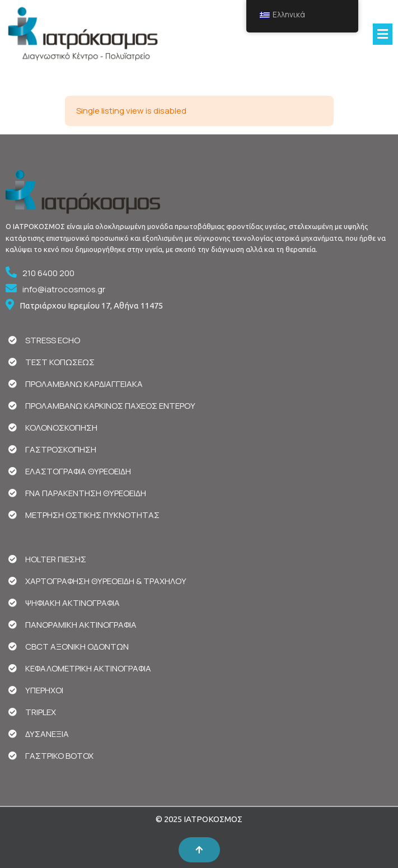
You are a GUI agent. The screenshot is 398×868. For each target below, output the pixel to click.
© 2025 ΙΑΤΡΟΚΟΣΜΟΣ (199, 819)
